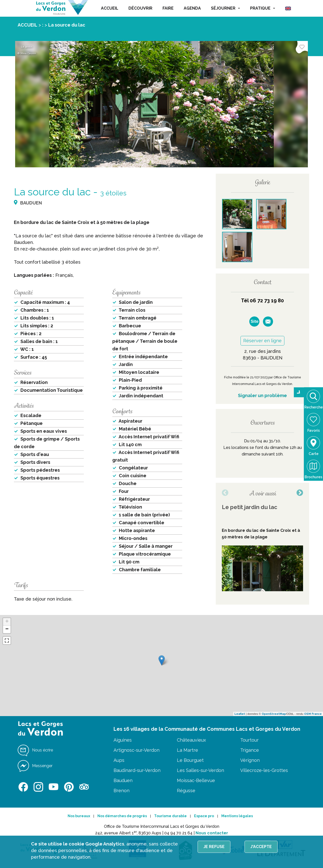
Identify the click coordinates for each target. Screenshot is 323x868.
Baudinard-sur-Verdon (137, 770)
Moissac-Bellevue (196, 780)
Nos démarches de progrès (122, 816)
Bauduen (123, 780)
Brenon (122, 791)
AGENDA (192, 8)
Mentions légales (237, 816)
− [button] (7, 629)
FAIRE (168, 8)
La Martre (187, 750)
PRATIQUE (263, 8)
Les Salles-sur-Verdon (200, 770)
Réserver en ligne (262, 341)
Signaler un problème (262, 395)
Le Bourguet (190, 760)
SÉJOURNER (225, 8)
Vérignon (250, 760)
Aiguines (123, 740)
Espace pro (204, 816)
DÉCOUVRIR (140, 8)
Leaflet (240, 714)
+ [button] (7, 622)
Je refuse (214, 847)
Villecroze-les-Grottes (264, 770)
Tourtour (249, 740)
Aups (119, 760)
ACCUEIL (110, 8)
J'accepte (261, 847)
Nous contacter (212, 833)
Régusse (186, 791)
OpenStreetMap (274, 714)
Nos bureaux (79, 816)
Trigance (250, 750)
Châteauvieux (191, 740)
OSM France (313, 714)
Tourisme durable (170, 816)
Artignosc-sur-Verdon (137, 750)
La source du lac (67, 25)
